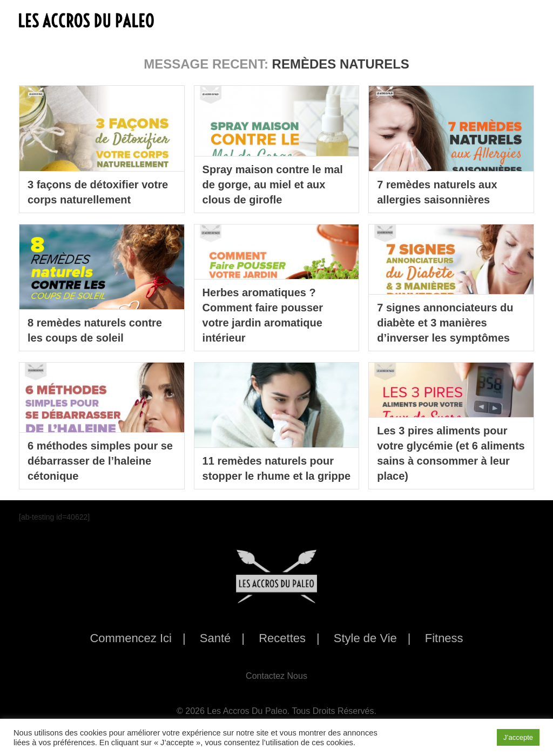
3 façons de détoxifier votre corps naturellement (98, 192)
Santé (215, 638)
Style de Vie (365, 638)
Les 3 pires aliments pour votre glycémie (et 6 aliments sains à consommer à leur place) (451, 453)
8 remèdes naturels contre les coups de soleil (95, 330)
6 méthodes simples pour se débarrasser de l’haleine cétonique (100, 461)
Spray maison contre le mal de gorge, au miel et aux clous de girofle (273, 185)
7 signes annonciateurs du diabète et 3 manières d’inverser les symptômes (445, 323)
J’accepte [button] (518, 737)
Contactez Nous (276, 676)
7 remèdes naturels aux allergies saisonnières (437, 192)
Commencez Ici (131, 638)
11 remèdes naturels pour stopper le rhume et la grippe (277, 468)
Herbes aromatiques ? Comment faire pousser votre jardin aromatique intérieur (263, 315)
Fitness (444, 638)
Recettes (282, 638)
